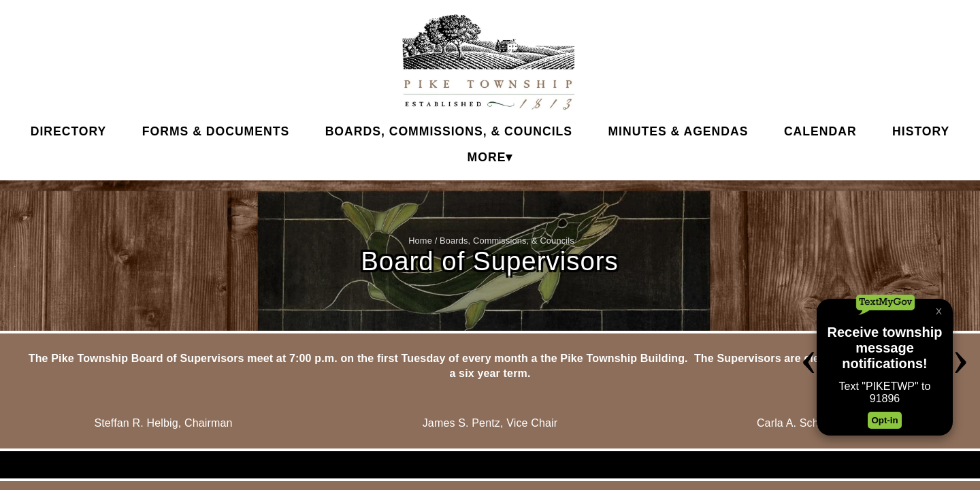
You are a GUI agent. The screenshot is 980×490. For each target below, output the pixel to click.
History (921, 131)
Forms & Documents (216, 131)
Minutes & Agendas (678, 131)
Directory (69, 131)
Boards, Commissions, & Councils (449, 131)
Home (420, 241)
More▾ (490, 157)
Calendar (820, 131)
